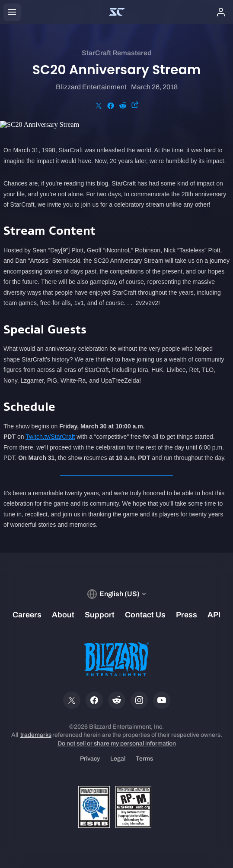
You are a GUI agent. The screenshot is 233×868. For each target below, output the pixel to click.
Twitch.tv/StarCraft (50, 437)
